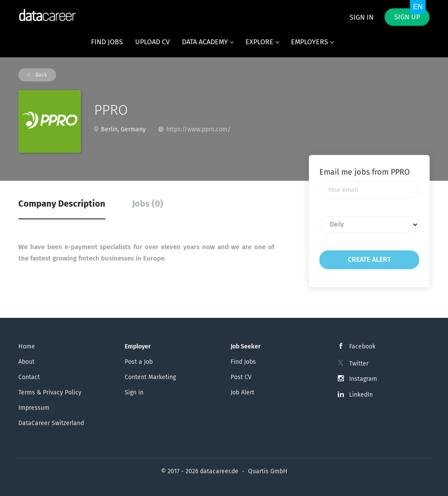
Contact (29, 377)
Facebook (362, 346)
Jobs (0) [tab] (148, 204)
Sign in (362, 17)
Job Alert (242, 392)
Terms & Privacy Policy (50, 392)
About (26, 362)
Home (27, 346)
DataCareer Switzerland (51, 423)
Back (41, 75)
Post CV (241, 377)
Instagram (363, 379)
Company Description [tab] (62, 204)
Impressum (34, 408)
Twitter (359, 364)
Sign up (407, 17)
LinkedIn (361, 395)
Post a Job (139, 362)
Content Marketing (150, 377)
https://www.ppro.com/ (198, 129)
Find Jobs (243, 362)
